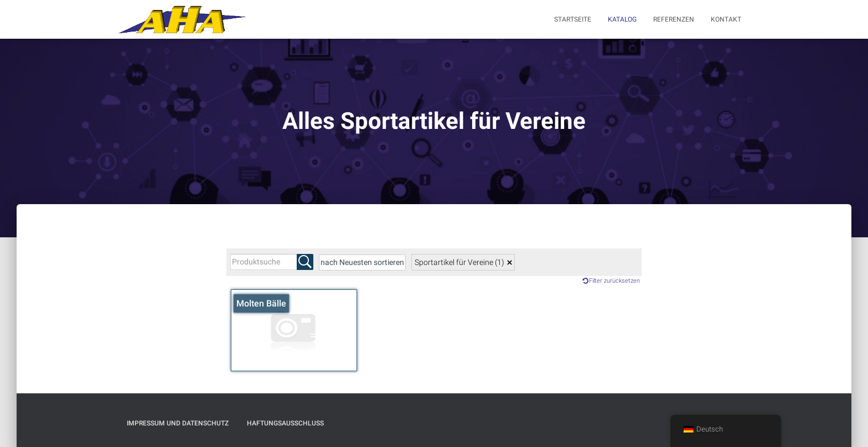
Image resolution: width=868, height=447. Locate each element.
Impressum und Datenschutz (178, 423)
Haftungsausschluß (285, 423)
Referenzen (674, 19)
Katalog (622, 19)
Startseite (573, 19)
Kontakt (726, 19)
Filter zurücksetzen (614, 281)
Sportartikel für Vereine (459, 262)
